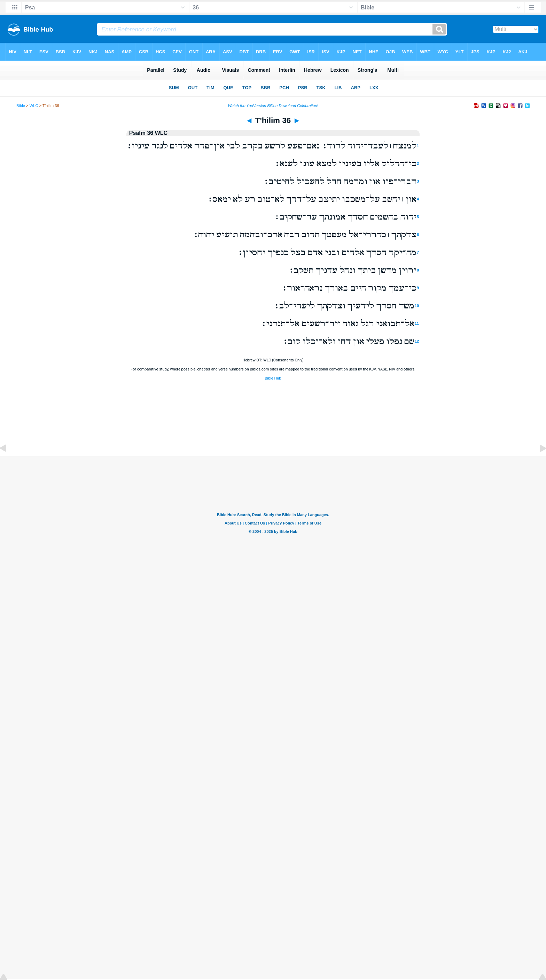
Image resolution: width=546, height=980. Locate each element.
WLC (34, 106)
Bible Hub (273, 378)
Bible (21, 106)
